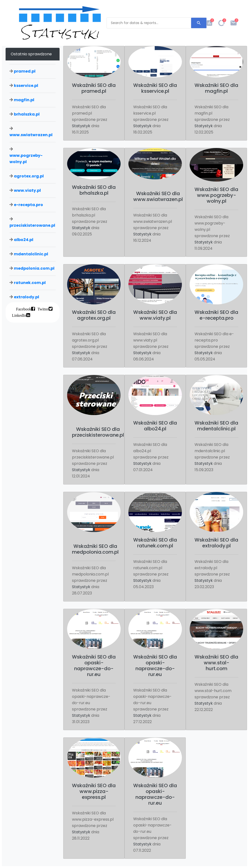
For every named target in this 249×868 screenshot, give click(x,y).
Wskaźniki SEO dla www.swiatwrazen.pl (158, 196)
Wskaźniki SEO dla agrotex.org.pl (94, 315)
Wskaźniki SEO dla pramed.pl (94, 88)
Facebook (24, 309)
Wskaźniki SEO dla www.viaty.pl (155, 315)
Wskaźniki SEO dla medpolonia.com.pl (95, 549)
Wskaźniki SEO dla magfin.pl (216, 88)
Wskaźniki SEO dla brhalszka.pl (94, 190)
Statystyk (81, 126)
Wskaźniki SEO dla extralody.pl (216, 543)
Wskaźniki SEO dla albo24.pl (155, 426)
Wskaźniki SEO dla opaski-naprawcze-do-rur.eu (94, 666)
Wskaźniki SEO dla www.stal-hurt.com (216, 663)
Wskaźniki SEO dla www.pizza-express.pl (94, 791)
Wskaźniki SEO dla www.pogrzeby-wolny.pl (216, 195)
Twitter (43, 309)
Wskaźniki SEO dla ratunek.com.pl (155, 543)
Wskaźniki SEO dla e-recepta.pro (216, 315)
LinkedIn (19, 315)
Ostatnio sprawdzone (31, 54)
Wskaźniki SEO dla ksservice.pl (155, 88)
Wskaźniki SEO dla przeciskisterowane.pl (98, 432)
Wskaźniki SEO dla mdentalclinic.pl (216, 426)
